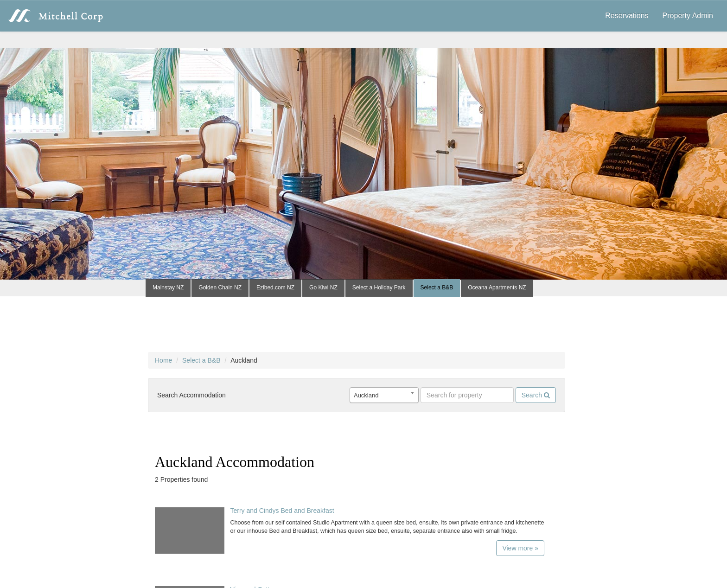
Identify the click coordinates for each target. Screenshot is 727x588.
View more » (520, 548)
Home (163, 360)
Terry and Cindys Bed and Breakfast (282, 511)
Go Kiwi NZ (323, 288)
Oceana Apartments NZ (497, 288)
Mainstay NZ (168, 288)
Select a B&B (437, 288)
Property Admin (688, 16)
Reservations (627, 16)
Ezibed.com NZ (275, 288)
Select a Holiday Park (379, 288)
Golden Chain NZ (220, 288)
